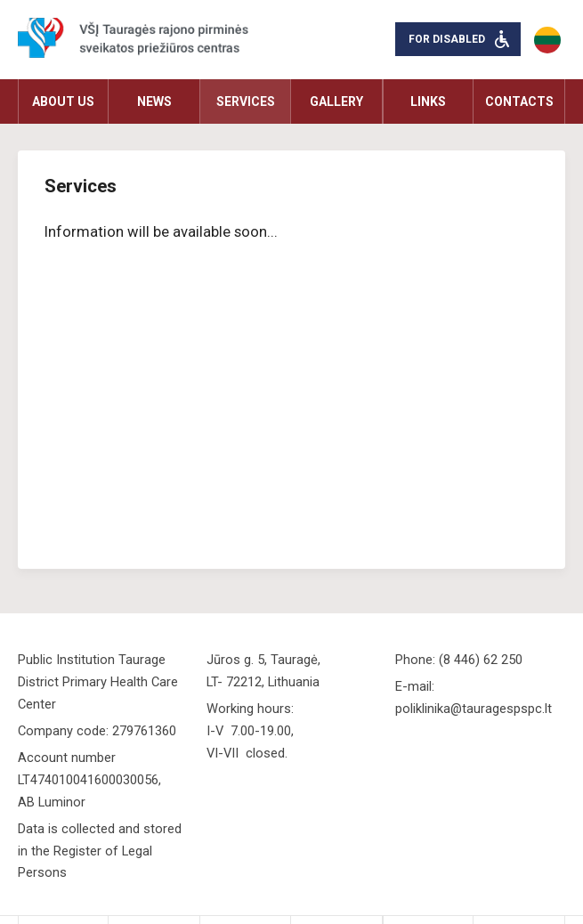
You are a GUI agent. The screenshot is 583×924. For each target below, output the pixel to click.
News (154, 101)
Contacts (519, 101)
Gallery (336, 101)
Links (428, 101)
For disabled (447, 39)
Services (246, 101)
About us (63, 101)
